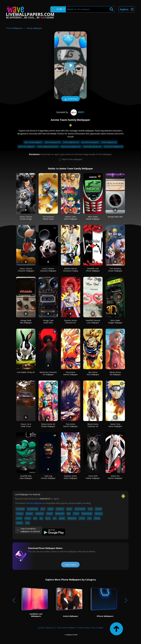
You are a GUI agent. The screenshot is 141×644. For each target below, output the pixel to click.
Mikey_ (77, 112)
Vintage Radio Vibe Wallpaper (26, 322)
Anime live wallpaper (27, 147)
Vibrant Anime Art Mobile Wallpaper (48, 425)
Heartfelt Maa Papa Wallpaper (26, 477)
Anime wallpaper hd (71, 142)
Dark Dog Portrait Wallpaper (48, 477)
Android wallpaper (34, 503)
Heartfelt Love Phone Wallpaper (93, 270)
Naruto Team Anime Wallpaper (71, 218)
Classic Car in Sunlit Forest (26, 425)
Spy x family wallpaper (33, 142)
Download (70, 99)
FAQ (93, 628)
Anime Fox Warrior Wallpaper (115, 477)
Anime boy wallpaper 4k (113, 147)
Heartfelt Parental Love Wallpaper (93, 322)
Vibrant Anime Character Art (93, 425)
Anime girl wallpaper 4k (92, 147)
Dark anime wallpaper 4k (71, 147)
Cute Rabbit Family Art (26, 372)
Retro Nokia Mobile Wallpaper (93, 218)
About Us (51, 628)
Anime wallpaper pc (109, 142)
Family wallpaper (34, 28)
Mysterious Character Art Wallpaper (48, 373)
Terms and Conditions (66, 628)
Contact (41, 628)
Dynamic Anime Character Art (70, 322)
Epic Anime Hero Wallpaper (93, 373)
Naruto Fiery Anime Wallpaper (115, 425)
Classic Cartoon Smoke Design (26, 218)
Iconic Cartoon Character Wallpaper (48, 270)
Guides (100, 628)
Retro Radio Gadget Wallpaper (115, 322)
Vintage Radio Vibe (115, 217)
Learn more (70, 565)
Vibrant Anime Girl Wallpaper (115, 373)
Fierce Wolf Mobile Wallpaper (93, 477)
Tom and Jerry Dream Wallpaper (115, 270)
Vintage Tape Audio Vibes (48, 322)
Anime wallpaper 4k (53, 142)
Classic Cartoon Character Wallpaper (26, 270)
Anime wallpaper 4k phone (48, 147)
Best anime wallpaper (90, 142)
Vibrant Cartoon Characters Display (71, 270)
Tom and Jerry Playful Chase (48, 218)
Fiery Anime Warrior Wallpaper (70, 373)
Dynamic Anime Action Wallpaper (71, 477)
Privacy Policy (83, 628)
